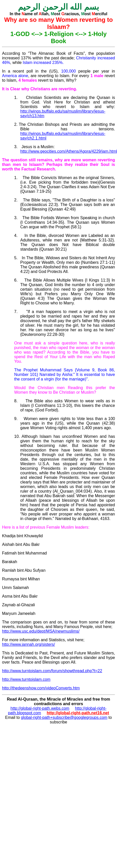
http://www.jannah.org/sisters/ (28, 644)
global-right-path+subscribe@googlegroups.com (64, 717)
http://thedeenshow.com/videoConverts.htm (41, 688)
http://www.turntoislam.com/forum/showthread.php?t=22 (52, 671)
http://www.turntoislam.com (26, 679)
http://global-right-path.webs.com (40, 708)
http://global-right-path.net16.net (78, 713)
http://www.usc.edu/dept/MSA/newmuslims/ (41, 631)
